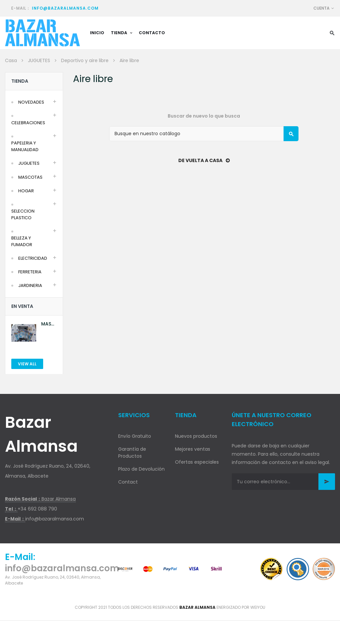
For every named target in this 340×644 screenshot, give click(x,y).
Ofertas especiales (197, 462)
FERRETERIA (30, 272)
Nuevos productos (196, 436)
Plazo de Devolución (141, 469)
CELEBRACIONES (28, 123)
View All (27, 364)
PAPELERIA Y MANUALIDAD (25, 146)
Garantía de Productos (132, 453)
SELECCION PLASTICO (23, 214)
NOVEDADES (31, 102)
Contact (128, 482)
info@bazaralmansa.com (65, 8)
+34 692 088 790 (37, 509)
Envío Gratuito (135, 436)
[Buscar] (204, 134)
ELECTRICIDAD (33, 258)
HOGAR (26, 191)
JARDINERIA (30, 285)
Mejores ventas (193, 449)
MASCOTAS (30, 177)
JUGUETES (29, 163)
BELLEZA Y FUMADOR (22, 241)
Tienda (20, 81)
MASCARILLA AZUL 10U (49, 324)
